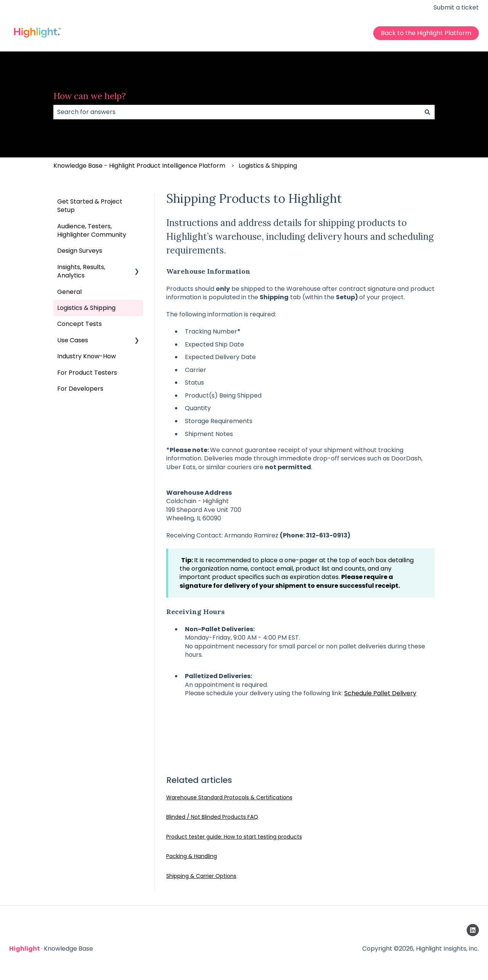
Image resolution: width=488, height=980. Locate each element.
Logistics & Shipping (268, 166)
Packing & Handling (192, 856)
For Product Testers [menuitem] (87, 373)
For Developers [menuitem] (80, 389)
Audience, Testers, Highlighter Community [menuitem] (92, 230)
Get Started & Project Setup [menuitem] (90, 206)
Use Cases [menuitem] (73, 340)
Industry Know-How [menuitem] (87, 356)
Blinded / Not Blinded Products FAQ (212, 817)
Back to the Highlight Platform (426, 33)
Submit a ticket (456, 8)
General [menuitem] (69, 292)
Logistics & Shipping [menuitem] (86, 308)
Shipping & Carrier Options (201, 876)
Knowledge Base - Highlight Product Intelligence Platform (139, 166)
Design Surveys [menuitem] (80, 251)
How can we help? (90, 96)
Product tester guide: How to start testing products (234, 837)
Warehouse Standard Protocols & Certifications (229, 797)
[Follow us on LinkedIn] (473, 930)
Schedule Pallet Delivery (380, 693)
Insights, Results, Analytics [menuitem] (81, 271)
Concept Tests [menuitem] (79, 324)
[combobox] (237, 112)
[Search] (427, 112)
